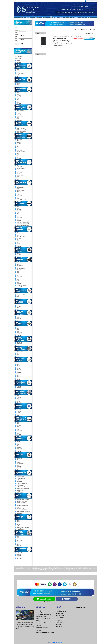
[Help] (21, 44)
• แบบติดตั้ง (60, 618)
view (43, 47)
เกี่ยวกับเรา (82, 17)
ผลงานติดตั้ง (75, 17)
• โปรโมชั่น (59, 613)
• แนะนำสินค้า (60, 616)
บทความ (61, 17)
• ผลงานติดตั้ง (61, 620)
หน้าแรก (22, 17)
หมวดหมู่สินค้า (36, 17)
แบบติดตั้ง (67, 17)
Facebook (81, 607)
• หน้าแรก (59, 627)
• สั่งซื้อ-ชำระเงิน (61, 611)
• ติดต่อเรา (60, 624)
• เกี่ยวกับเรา (60, 622)
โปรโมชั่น (44, 17)
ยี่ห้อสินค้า (29, 17)
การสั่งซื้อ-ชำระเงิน (53, 17)
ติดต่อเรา (89, 17)
